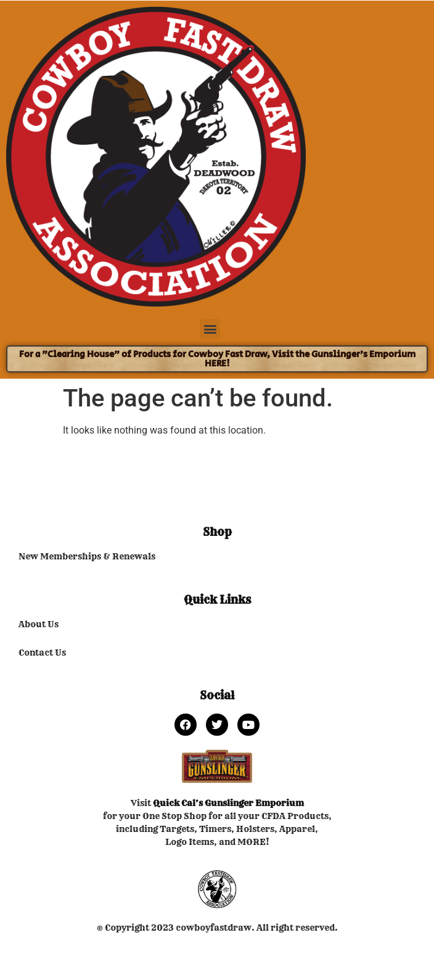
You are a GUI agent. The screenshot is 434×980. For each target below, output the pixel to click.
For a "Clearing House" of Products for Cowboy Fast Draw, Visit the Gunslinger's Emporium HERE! (217, 359)
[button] (210, 329)
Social (217, 695)
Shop (217, 532)
